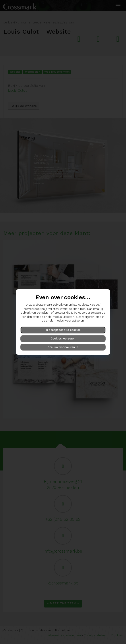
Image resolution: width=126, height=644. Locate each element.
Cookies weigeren (63, 338)
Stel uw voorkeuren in (63, 347)
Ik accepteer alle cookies (63, 330)
